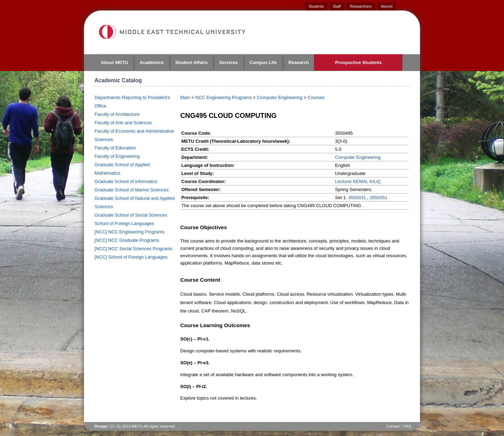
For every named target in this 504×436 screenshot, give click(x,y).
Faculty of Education (115, 148)
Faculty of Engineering (117, 156)
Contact (393, 426)
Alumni (387, 6)
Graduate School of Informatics (126, 181)
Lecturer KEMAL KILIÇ (358, 181)
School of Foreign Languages (124, 223)
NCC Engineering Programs (223, 97)
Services (229, 62)
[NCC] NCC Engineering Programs (129, 232)
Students (316, 6)
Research (299, 62)
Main (185, 97)
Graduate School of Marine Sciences (132, 190)
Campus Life (263, 62)
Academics (152, 62)
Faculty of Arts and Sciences (123, 123)
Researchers (361, 6)
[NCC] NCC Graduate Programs (127, 240)
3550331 (357, 198)
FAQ (407, 426)
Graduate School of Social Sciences (131, 215)
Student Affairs (192, 62)
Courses (316, 97)
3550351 (379, 198)
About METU (114, 62)
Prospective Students (358, 62)
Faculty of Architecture (117, 114)
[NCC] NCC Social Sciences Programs (134, 249)
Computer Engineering (280, 97)
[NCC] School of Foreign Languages (131, 257)
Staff (337, 6)
